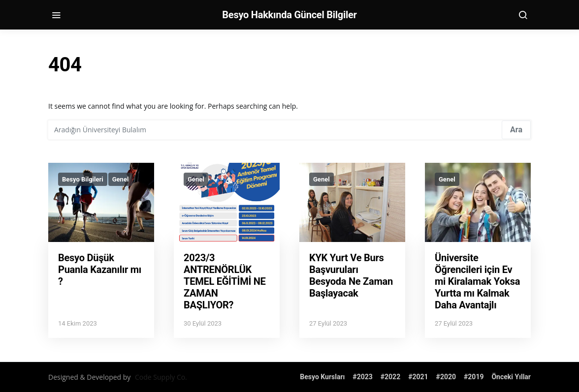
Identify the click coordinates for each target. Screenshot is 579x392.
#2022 (390, 377)
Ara (516, 130)
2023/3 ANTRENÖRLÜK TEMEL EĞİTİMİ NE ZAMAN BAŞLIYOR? (225, 281)
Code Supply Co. (161, 377)
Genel (121, 179)
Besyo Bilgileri (83, 179)
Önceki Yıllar (511, 377)
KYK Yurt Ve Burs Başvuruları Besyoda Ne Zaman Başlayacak (351, 275)
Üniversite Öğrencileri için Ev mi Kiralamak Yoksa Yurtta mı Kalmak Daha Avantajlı (477, 281)
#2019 (474, 377)
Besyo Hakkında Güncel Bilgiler (289, 15)
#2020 (446, 377)
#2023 (362, 377)
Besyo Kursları (322, 377)
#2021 (418, 377)
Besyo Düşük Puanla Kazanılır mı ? (100, 270)
